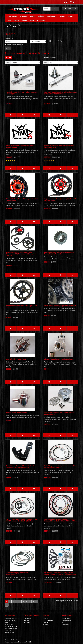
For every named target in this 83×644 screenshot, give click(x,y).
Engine (33, 16)
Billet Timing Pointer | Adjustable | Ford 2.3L (60, 306)
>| (7, 605)
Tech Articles (9, 624)
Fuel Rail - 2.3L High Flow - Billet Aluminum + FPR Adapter (22, 93)
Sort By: (8, 63)
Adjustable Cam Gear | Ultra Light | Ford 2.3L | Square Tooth (60, 200)
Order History (66, 620)
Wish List (65, 622)
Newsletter (66, 624)
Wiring (24, 20)
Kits (9, 20)
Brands (45, 618)
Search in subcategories (57, 41)
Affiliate (45, 622)
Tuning (16, 20)
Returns (26, 620)
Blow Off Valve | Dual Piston (16, 359)
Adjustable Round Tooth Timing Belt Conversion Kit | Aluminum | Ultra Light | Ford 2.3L (21, 254)
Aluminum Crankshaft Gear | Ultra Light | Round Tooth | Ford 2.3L (59, 253)
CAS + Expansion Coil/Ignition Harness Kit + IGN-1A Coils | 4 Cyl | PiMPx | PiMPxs (22, 520)
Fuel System (52, 16)
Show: (46, 63)
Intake (70, 16)
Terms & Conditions (11, 629)
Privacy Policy (9, 633)
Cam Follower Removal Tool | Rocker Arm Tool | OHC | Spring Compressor (21, 467)
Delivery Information (11, 627)
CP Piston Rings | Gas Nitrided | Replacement (17, 574)
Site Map (27, 622)
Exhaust (41, 16)
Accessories (12, 16)
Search (15, 26)
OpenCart (16, 640)
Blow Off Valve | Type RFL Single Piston (59, 359)
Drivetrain (24, 16)
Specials (46, 624)
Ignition (62, 16)
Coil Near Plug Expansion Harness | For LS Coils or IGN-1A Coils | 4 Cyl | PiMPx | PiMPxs (61, 520)
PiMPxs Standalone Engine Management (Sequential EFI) (59, 146)
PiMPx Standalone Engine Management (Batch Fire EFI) (20, 146)
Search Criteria (9, 38)
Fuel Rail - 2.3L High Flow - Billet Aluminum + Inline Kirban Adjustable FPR (61, 93)
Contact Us (27, 618)
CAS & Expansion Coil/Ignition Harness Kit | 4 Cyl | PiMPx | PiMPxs (60, 467)
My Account (66, 618)
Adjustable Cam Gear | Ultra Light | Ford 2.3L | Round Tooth (22, 200)
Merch (32, 20)
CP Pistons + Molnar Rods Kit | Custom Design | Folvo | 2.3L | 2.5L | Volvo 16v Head (60, 574)
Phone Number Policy (12, 618)
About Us (8, 631)
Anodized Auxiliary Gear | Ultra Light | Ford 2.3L (21, 307)
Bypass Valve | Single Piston (16, 412)
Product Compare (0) (50, 58)
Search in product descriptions (14, 44)
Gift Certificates (48, 620)
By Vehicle (41, 20)
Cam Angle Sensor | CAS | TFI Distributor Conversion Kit (59, 413)
